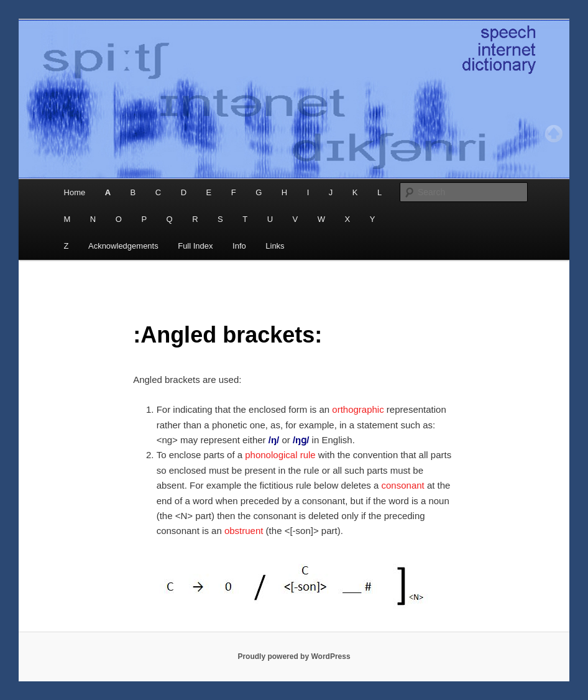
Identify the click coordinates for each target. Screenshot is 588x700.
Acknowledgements (123, 246)
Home (75, 192)
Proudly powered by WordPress (294, 656)
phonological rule (280, 455)
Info (239, 246)
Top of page (554, 134)
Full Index (195, 246)
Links (275, 246)
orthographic (358, 409)
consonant (403, 485)
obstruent (244, 531)
